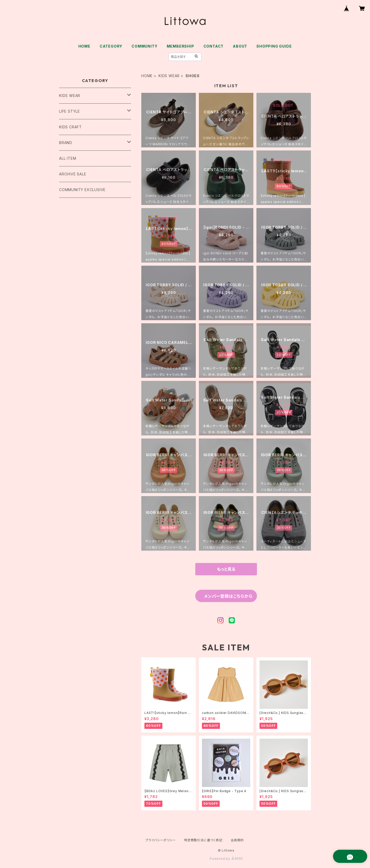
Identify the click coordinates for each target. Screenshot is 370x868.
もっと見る (226, 569)
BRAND (66, 143)
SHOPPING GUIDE (274, 46)
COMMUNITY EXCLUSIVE (82, 190)
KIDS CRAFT (71, 127)
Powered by (226, 859)
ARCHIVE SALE (73, 174)
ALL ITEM (68, 158)
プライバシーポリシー (161, 840)
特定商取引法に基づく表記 (203, 840)
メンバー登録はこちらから (228, 596)
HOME (84, 46)
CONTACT (214, 46)
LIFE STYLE (70, 111)
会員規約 (237, 840)
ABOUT (240, 46)
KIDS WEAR (169, 76)
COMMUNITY (144, 46)
